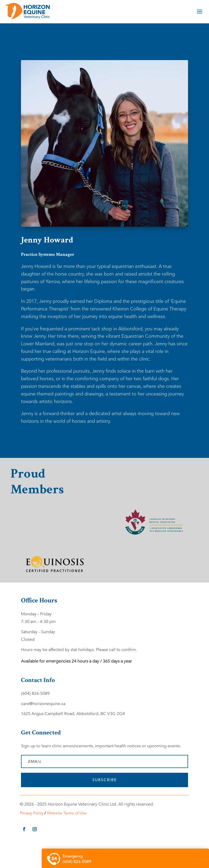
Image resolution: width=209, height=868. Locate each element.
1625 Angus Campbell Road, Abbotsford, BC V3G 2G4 (73, 714)
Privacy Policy (32, 813)
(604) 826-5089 (35, 693)
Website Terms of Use (67, 813)
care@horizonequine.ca (43, 704)
